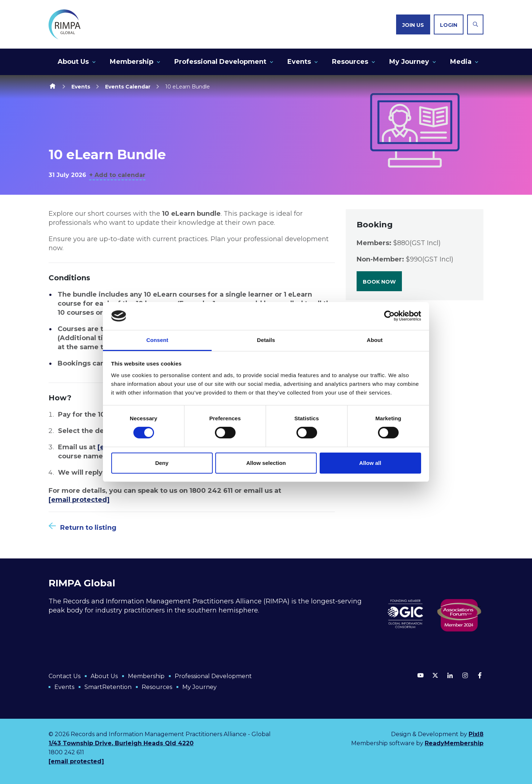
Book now (379, 282)
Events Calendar (128, 87)
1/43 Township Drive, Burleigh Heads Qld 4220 (121, 743)
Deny (162, 463)
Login (449, 25)
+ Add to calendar (117, 175)
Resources (350, 62)
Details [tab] (266, 340)
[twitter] (435, 675)
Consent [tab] (157, 340)
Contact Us (65, 676)
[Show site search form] (475, 24)
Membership (132, 62)
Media (461, 62)
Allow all (370, 463)
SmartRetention (108, 687)
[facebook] (480, 675)
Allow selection (266, 463)
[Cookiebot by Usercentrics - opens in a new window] (389, 316)
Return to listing (88, 528)
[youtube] (420, 675)
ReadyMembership (454, 743)
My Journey (409, 62)
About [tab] (375, 340)
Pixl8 (476, 734)
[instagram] (465, 675)
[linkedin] (450, 675)
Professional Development (220, 62)
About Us (73, 62)
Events (299, 62)
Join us (413, 25)
